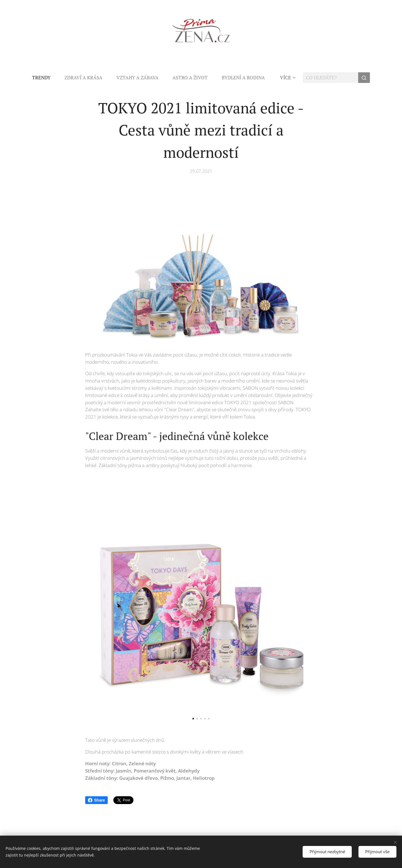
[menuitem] (45, 78)
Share (96, 800)
